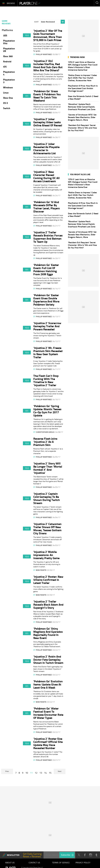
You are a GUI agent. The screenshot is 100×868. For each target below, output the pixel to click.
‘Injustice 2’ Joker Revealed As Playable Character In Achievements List (46, 148)
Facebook (85, 855)
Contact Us (34, 863)
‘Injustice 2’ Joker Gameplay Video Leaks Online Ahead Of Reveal (48, 122)
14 (45, 773)
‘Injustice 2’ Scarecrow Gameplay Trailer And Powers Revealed (47, 326)
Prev (7, 771)
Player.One (30, 3)
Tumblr (96, 855)
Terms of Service (61, 863)
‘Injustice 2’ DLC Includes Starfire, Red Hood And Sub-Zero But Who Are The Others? (48, 65)
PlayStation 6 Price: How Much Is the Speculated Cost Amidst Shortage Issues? (83, 88)
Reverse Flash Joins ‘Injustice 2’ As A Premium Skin (45, 442)
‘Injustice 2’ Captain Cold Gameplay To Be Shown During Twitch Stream (47, 498)
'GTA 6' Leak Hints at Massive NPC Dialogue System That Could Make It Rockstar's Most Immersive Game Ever (83, 66)
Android (7, 61)
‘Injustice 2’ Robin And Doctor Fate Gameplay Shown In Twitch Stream (48, 659)
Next (60, 771)
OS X (5, 103)
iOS (5, 67)
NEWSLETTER (13, 855)
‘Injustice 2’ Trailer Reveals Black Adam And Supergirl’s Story (48, 604)
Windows (8, 87)
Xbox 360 (8, 56)
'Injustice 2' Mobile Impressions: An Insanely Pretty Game (46, 555)
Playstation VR (9, 50)
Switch (7, 108)
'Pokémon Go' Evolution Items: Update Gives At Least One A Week (48, 684)
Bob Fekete (41, 570)
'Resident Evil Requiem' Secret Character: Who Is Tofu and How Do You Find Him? (82, 128)
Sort (36, 22)
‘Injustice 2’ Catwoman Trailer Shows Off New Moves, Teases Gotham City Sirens (47, 528)
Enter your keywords (97, 3)
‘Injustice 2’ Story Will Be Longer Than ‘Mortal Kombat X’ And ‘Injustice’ (48, 468)
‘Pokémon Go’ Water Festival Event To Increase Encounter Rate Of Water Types (48, 713)
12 (36, 773)
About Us (10, 863)
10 (27, 773)
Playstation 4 (9, 73)
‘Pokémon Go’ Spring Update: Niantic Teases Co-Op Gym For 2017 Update (47, 411)
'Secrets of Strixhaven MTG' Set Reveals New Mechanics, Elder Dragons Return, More (82, 117)
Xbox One (8, 98)
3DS (5, 35)
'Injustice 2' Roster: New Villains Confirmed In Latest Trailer (48, 580)
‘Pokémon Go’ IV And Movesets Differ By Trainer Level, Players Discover (46, 207)
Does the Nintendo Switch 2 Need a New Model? (83, 97)
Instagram (91, 855)
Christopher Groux (45, 432)
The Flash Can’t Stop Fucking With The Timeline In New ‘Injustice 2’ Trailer (46, 380)
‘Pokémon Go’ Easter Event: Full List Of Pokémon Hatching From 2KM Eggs (46, 269)
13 (41, 773)
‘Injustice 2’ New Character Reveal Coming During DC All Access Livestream (46, 176)
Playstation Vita (9, 42)
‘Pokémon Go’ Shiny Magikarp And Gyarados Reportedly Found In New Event (48, 633)
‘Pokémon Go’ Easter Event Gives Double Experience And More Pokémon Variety (46, 300)
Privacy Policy (83, 863)
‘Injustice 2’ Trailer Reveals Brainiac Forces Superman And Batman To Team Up (48, 237)
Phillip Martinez (44, 54)
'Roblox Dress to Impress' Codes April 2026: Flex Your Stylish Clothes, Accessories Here (82, 78)
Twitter (79, 855)
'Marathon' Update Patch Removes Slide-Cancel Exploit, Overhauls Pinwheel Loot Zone (82, 107)
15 (50, 773)
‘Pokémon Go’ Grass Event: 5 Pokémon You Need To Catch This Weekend (47, 96)
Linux (6, 93)
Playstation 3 (9, 81)
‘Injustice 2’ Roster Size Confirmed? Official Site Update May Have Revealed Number (48, 743)
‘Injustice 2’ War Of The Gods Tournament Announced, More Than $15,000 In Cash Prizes (48, 35)
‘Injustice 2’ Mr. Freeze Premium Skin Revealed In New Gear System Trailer (48, 352)
